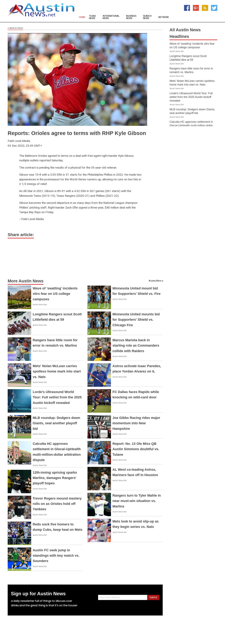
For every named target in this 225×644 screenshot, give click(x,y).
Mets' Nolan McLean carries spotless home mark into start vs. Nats (57, 371)
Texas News (92, 17)
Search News (147, 17)
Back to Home (15, 28)
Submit (153, 597)
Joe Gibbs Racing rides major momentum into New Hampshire (136, 423)
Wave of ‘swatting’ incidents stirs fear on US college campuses (55, 294)
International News (111, 17)
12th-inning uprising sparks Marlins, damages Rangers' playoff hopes (55, 478)
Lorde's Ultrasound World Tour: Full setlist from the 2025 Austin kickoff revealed (57, 397)
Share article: (21, 235)
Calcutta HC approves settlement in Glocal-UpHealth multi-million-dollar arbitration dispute (191, 125)
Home (82, 17)
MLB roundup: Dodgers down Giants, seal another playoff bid (56, 423)
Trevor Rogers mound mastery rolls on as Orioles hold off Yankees (57, 504)
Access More (155, 281)
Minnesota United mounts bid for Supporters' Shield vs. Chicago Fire (136, 320)
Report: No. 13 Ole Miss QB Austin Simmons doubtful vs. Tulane (136, 449)
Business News (131, 17)
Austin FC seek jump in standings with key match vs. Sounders (56, 556)
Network (164, 17)
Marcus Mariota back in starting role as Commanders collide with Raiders (136, 345)
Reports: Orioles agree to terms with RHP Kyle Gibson (77, 133)
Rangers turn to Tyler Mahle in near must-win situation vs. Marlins (137, 501)
